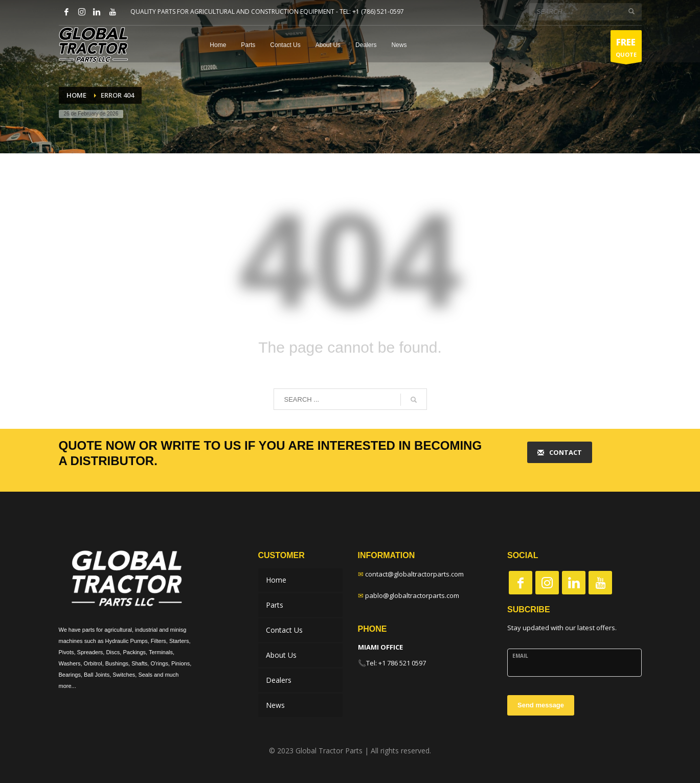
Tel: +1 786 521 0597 (396, 663)
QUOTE (626, 49)
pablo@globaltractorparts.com (412, 595)
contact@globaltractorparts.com (414, 574)
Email (520, 656)
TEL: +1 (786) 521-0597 (372, 11)
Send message (541, 705)
